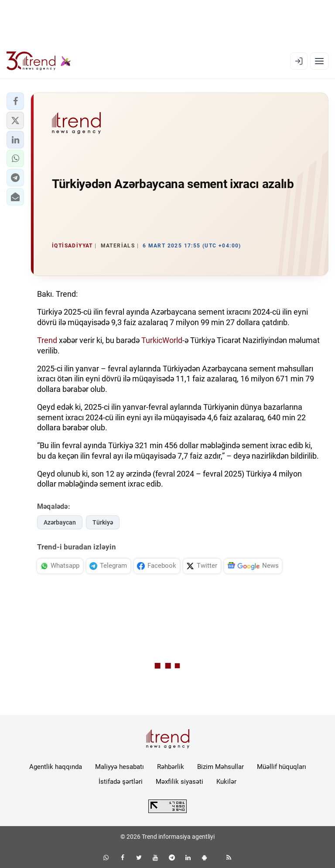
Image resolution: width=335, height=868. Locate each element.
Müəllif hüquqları (282, 767)
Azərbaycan (60, 522)
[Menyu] (319, 61)
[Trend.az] (39, 61)
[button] (15, 101)
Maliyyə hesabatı (120, 767)
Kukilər (226, 782)
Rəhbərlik (171, 767)
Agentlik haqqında (56, 767)
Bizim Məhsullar (220, 767)
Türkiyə (103, 522)
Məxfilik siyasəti (179, 782)
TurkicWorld (162, 340)
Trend (47, 340)
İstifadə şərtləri (121, 782)
